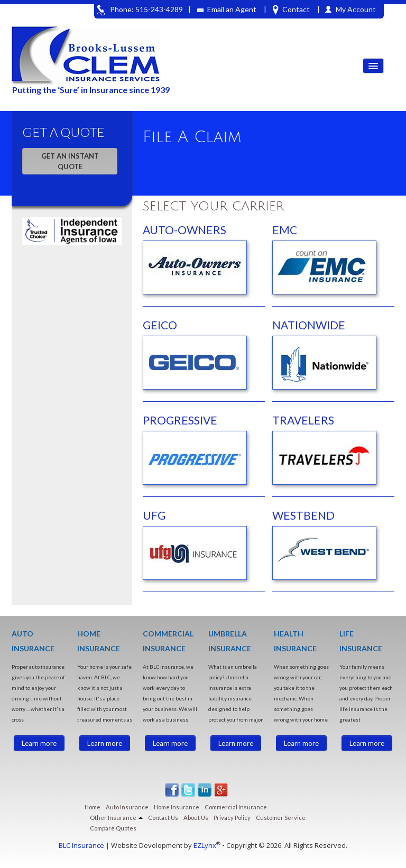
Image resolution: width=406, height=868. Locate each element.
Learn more (39, 743)
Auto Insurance (127, 807)
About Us (196, 818)
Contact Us (163, 818)
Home (93, 807)
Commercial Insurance (236, 807)
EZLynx (205, 845)
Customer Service (281, 818)
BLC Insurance (81, 845)
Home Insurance (177, 807)
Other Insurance (116, 818)
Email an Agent (227, 9)
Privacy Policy (232, 818)
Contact (291, 10)
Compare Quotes (113, 828)
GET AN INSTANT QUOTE (70, 161)
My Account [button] (356, 9)
